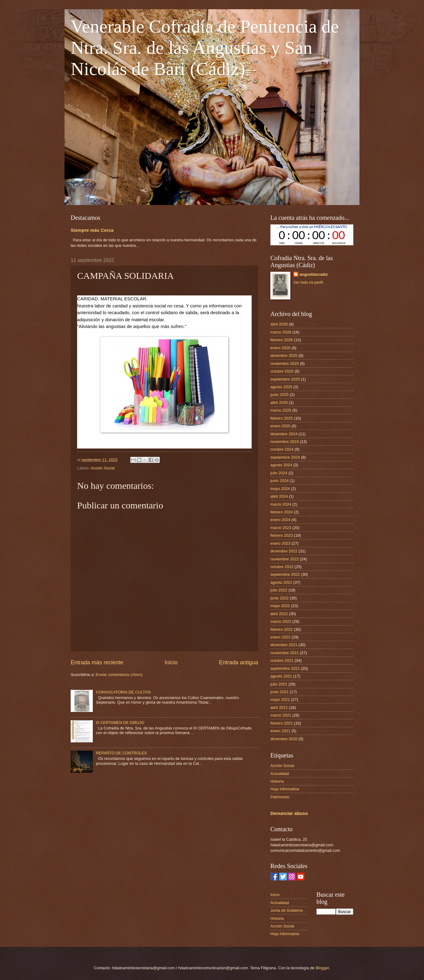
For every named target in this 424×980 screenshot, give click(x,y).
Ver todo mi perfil (308, 282)
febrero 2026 (282, 340)
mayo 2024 (280, 489)
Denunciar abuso (289, 813)
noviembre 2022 (285, 559)
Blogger (322, 968)
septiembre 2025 (285, 379)
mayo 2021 (280, 699)
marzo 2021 (281, 715)
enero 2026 (280, 348)
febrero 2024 (282, 512)
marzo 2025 (281, 410)
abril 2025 (279, 403)
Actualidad (280, 774)
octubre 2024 (282, 449)
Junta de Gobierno (287, 910)
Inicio (171, 662)
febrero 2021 (282, 723)
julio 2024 (279, 473)
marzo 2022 (281, 621)
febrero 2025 (282, 418)
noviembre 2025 (285, 364)
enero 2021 (280, 731)
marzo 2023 (281, 528)
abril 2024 (279, 496)
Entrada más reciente (97, 662)
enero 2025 (280, 426)
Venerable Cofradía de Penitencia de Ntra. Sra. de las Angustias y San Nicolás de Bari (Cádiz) (205, 48)
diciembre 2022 (284, 551)
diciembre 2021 (284, 645)
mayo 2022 (280, 606)
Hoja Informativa (285, 789)
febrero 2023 (282, 535)
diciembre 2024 (284, 434)
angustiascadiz (314, 274)
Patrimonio (280, 797)
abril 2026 (279, 324)
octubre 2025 (282, 371)
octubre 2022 (282, 567)
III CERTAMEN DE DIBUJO (120, 723)
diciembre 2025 (284, 356)
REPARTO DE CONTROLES (121, 753)
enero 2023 (280, 543)
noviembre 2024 (285, 442)
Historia (277, 781)
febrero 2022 (282, 629)
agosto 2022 (281, 582)
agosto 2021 (281, 676)
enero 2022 (280, 637)
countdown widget (312, 235)
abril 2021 (279, 707)
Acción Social (102, 468)
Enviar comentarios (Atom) (119, 675)
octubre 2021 (282, 660)
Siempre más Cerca (92, 230)
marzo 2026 (281, 332)
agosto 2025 (281, 387)
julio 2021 (279, 684)
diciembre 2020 (284, 739)
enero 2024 (280, 520)
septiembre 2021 (285, 668)
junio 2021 (279, 692)
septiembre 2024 (285, 457)
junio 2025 (279, 395)
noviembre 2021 (285, 653)
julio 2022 (279, 590)
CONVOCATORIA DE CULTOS (123, 692)
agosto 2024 (281, 465)
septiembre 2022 (285, 574)
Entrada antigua (239, 662)
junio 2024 (279, 481)
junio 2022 (279, 598)
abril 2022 (279, 614)
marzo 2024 (281, 504)
